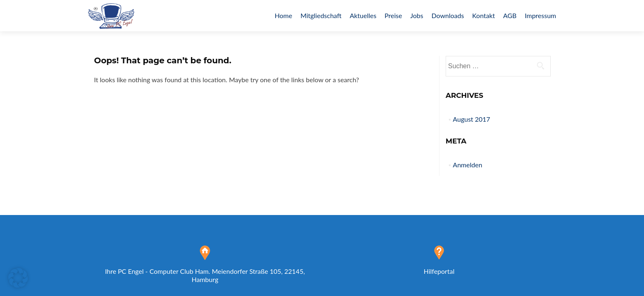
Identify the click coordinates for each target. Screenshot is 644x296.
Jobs (417, 15)
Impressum (540, 15)
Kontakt (484, 15)
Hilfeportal (439, 271)
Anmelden (468, 165)
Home (284, 15)
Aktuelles (363, 15)
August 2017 (472, 119)
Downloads (447, 15)
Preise (393, 15)
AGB (510, 15)
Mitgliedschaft (321, 15)
